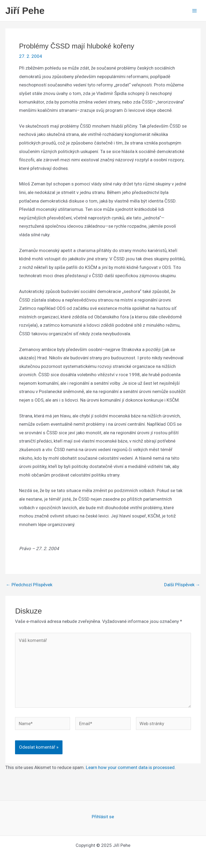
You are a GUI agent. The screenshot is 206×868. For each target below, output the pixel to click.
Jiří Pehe (25, 11)
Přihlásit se (103, 817)
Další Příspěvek (182, 585)
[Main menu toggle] (195, 11)
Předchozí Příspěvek (29, 585)
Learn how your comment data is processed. (131, 767)
